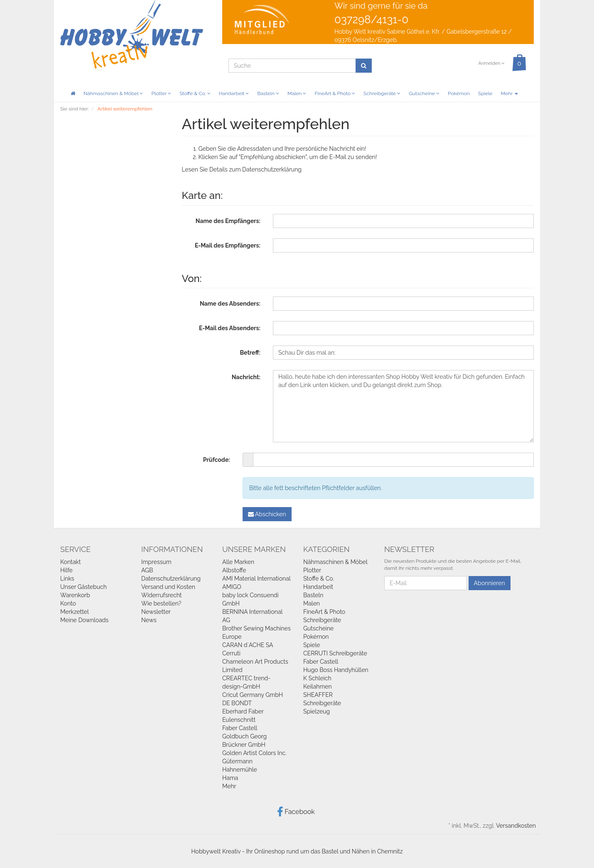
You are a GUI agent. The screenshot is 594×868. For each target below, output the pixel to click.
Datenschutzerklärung (272, 169)
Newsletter (156, 612)
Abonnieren (490, 583)
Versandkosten (516, 826)
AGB (147, 570)
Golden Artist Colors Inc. (254, 753)
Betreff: (250, 353)
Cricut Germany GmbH (253, 695)
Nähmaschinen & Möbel (113, 93)
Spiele (485, 93)
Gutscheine (424, 93)
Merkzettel (75, 612)
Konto (68, 603)
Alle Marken (238, 562)
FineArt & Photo (335, 93)
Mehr (509, 93)
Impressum (156, 562)
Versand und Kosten (168, 587)
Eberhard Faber (243, 711)
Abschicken (267, 514)
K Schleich (317, 678)
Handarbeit (234, 93)
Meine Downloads (84, 620)
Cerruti (231, 653)
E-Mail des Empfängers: (228, 245)
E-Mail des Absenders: (230, 328)
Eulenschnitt (239, 720)
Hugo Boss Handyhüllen (336, 670)
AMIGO (232, 587)
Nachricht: (246, 377)
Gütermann (237, 761)
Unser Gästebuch (83, 587)
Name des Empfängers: (228, 221)
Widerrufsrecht (162, 595)
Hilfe (66, 570)
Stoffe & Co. (195, 93)
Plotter (161, 93)
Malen (297, 93)
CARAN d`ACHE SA (248, 645)
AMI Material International (256, 579)
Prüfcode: (217, 460)
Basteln (268, 93)
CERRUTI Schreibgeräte (335, 653)
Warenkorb (75, 595)
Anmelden (491, 63)
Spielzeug (317, 711)
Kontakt (70, 562)
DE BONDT (237, 703)
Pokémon (459, 93)
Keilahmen (318, 687)
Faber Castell (240, 728)
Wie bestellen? (161, 603)
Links (67, 579)
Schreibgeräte (382, 93)
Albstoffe (234, 570)
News (149, 620)
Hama (230, 778)
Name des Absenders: (230, 304)
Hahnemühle (240, 770)
